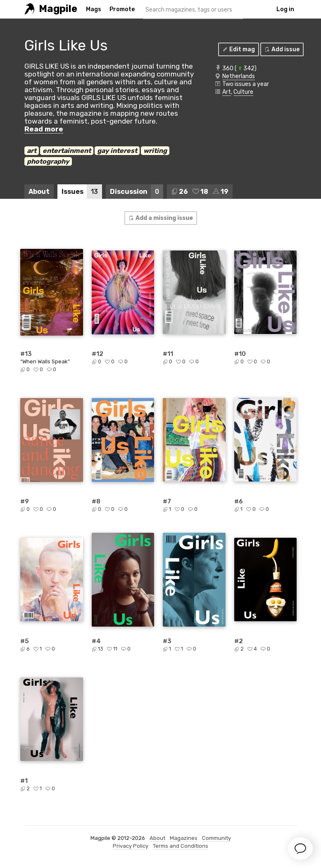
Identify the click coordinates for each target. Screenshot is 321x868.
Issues (82, 192)
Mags (94, 9)
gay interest (117, 151)
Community (216, 838)
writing (155, 151)
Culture (243, 92)
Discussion (137, 192)
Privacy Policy (131, 846)
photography (48, 161)
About (39, 192)
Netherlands (239, 76)
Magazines (184, 838)
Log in (285, 9)
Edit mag (238, 49)
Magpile (58, 9)
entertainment (67, 151)
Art (227, 92)
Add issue (282, 49)
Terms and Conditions (181, 846)
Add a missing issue (160, 218)
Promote (122, 9)
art (32, 151)
